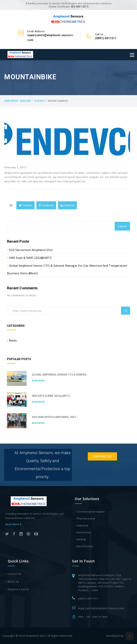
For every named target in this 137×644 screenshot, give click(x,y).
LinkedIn (67, 205)
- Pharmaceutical (85, 518)
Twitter (26, 205)
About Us (13, 581)
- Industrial (81, 525)
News (13, 340)
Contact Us (102, 456)
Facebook (46, 205)
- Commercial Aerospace (90, 511)
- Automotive (83, 532)
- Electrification (84, 546)
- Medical (80, 539)
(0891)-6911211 (88, 598)
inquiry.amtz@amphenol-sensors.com (101, 608)
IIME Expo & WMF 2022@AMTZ (30, 258)
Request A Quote (18, 589)
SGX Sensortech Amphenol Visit (31, 250)
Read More (38, 381)
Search (122, 226)
